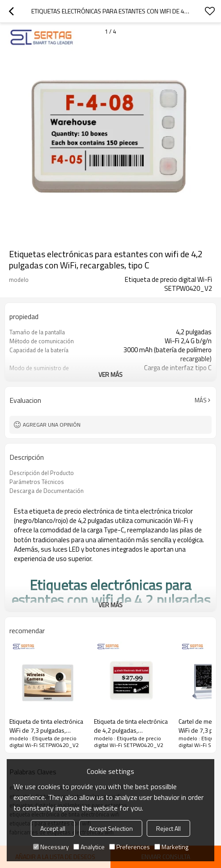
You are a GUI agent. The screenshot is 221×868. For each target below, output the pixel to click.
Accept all (53, 828)
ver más (110, 374)
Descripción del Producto (42, 473)
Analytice (89, 847)
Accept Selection (111, 828)
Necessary (51, 847)
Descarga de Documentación (47, 491)
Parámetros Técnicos (37, 482)
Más (201, 400)
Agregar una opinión (52, 425)
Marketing (171, 847)
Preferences (130, 847)
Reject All (168, 828)
